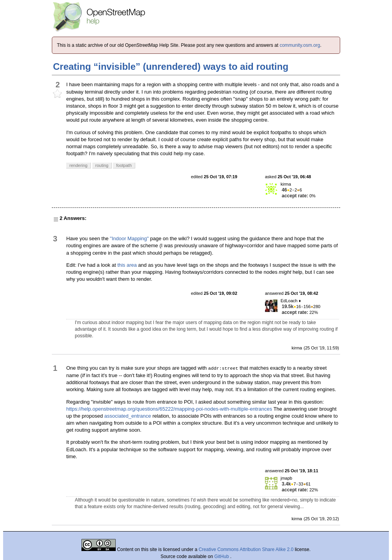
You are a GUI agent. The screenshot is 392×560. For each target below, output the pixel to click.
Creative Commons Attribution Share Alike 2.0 (246, 549)
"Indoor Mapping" (129, 238)
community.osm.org (300, 45)
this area (127, 265)
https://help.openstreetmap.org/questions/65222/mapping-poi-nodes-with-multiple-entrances (169, 409)
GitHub (222, 556)
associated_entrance (128, 416)
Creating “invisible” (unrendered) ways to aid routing (171, 66)
